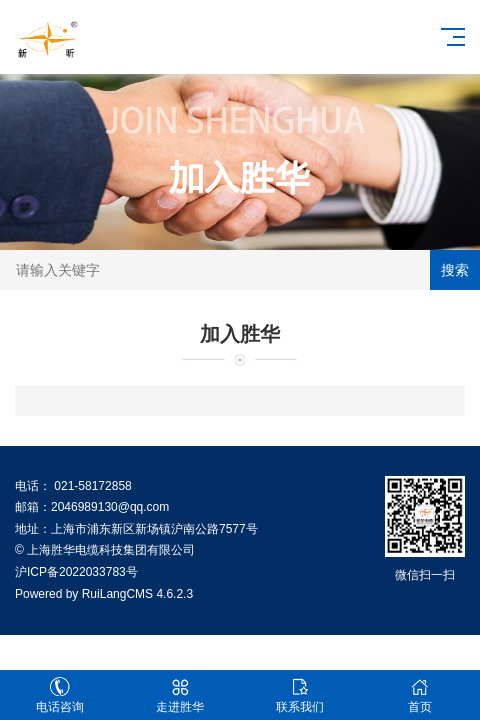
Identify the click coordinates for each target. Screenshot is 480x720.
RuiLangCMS (117, 594)
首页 (420, 695)
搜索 (455, 270)
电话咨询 (60, 695)
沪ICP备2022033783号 (76, 572)
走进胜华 (180, 695)
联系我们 (300, 695)
